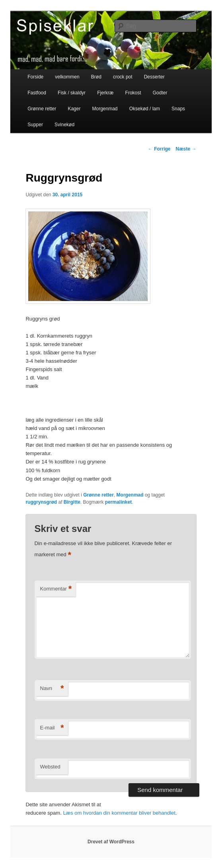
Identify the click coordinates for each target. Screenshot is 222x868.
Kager (74, 109)
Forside (35, 77)
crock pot (123, 77)
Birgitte (72, 502)
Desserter (154, 77)
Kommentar (56, 589)
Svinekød (64, 125)
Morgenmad (105, 109)
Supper (35, 125)
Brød (96, 77)
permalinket (118, 502)
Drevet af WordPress (111, 842)
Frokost (133, 93)
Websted (50, 767)
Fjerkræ (105, 93)
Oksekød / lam (145, 109)
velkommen (67, 77)
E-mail (52, 728)
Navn (52, 689)
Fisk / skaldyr (72, 93)
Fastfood (37, 93)
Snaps (178, 109)
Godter (160, 93)
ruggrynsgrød (41, 502)
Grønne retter (42, 109)
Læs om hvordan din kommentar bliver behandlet (119, 813)
